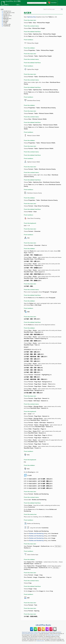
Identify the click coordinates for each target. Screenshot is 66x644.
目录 (2, 9)
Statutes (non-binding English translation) (51, 632)
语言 (18, 5)
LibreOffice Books (43, 625)
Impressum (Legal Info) (27, 632)
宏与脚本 (5, 23)
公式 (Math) (6, 20)
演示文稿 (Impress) (7, 16)
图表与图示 (6, 21)
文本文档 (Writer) (7, 11)
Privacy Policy (37, 632)
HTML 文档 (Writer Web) (9, 13)
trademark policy (40, 641)
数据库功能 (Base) (7, 19)
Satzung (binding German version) (30, 634)
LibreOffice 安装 (7, 24)
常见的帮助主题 (7, 26)
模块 (6, 5)
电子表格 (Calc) (7, 14)
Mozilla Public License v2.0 (54, 635)
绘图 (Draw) (6, 17)
